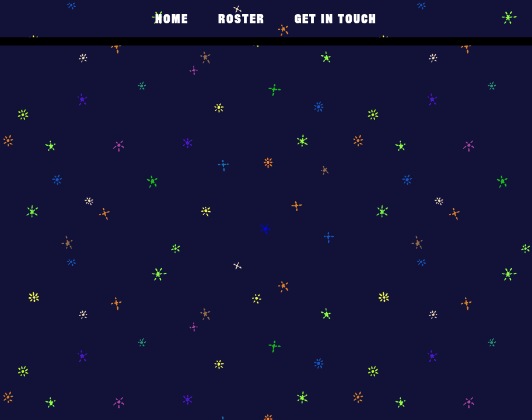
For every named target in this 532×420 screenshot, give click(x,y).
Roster (242, 18)
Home (172, 18)
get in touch (336, 18)
